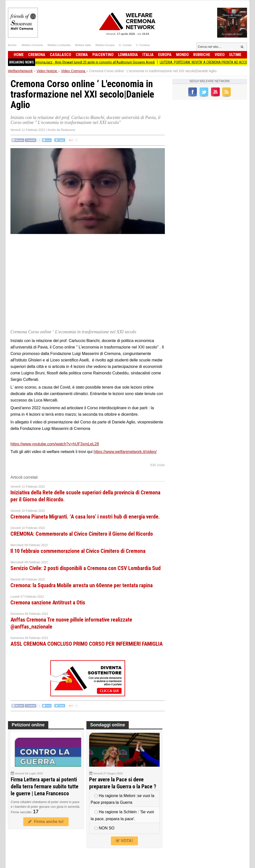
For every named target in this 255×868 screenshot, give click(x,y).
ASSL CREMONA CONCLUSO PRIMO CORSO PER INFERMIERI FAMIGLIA (87, 644)
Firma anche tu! (46, 822)
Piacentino (103, 55)
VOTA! (124, 841)
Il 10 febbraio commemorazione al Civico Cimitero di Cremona (78, 551)
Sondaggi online (108, 725)
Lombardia (128, 55)
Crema (82, 55)
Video (220, 55)
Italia (148, 55)
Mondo (182, 55)
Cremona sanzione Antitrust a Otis (48, 603)
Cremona (37, 55)
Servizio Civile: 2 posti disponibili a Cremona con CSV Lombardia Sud (86, 568)
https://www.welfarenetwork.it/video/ (125, 452)
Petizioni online (28, 725)
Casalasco (61, 55)
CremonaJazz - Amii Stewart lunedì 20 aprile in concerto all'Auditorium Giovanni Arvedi (98, 62)
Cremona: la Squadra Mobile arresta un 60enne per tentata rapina (82, 585)
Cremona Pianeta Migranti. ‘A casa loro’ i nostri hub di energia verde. (85, 517)
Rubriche (202, 55)
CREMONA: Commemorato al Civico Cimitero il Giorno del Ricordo (82, 534)
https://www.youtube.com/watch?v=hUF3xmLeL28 (55, 444)
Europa (165, 55)
